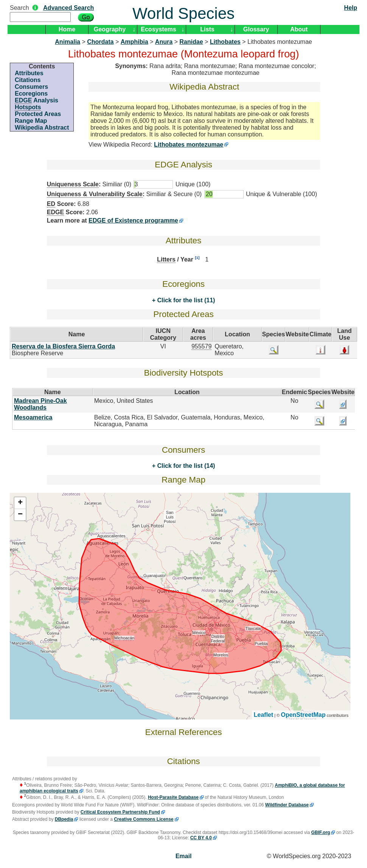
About (299, 29)
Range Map (31, 121)
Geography (110, 29)
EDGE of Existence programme (133, 220)
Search (19, 8)
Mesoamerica (33, 417)
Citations (28, 80)
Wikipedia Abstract (42, 128)
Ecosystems (158, 29)
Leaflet (264, 715)
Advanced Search (68, 8)
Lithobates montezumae (189, 145)
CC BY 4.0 (201, 838)
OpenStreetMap (303, 715)
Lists (207, 29)
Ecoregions (31, 94)
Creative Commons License (144, 819)
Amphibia (135, 42)
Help (351, 8)
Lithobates (225, 42)
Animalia (68, 42)
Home (67, 29)
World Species (183, 13)
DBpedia (64, 819)
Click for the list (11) (185, 300)
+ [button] (20, 503)
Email (184, 856)
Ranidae (191, 42)
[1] (197, 258)
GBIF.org (320, 832)
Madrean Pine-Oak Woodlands (40, 404)
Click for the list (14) (185, 466)
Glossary (256, 29)
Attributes (29, 73)
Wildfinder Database (287, 805)
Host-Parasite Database (173, 797)
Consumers (31, 87)
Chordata (100, 42)
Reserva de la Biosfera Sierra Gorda (63, 346)
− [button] (20, 515)
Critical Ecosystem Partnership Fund (120, 812)
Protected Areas (38, 114)
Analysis (37, 101)
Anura (164, 42)
